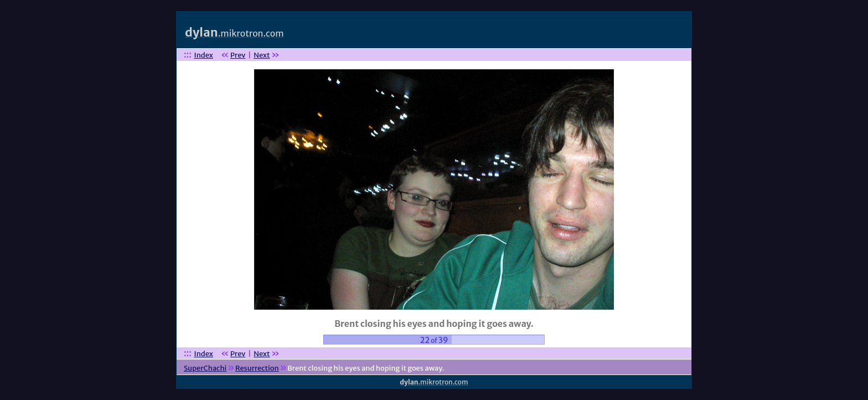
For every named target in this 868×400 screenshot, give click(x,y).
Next (262, 55)
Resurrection (257, 368)
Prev (238, 55)
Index (204, 55)
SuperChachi (205, 368)
